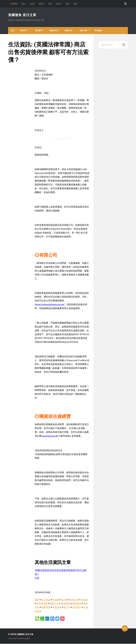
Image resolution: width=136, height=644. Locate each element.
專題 (37, 600)
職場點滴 (77, 604)
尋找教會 (98, 31)
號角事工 (24, 31)
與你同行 (77, 607)
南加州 (42, 4)
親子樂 (64, 600)
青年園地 (65, 604)
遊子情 (67, 607)
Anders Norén (24, 639)
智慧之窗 (74, 600)
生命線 (84, 600)
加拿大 (59, 4)
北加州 (32, 4)
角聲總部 (14, 4)
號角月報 (83, 31)
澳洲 (75, 4)
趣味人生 (54, 604)
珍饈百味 (57, 607)
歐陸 (67, 4)
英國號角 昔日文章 (23, 15)
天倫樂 (55, 600)
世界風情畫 (42, 604)
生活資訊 (46, 600)
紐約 (23, 4)
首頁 (13, 31)
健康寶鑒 (46, 607)
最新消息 (69, 31)
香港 (50, 4)
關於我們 (54, 31)
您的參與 (39, 31)
